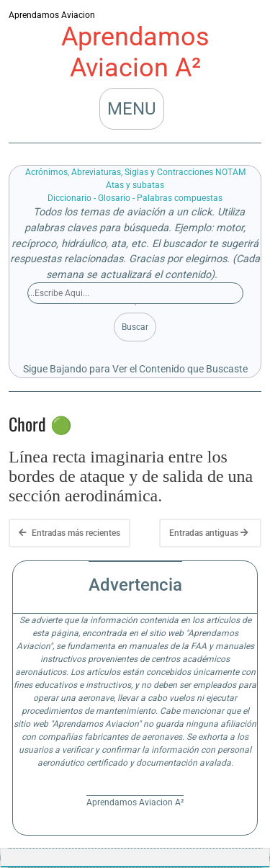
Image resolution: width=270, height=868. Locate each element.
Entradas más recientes (69, 533)
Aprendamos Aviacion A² (135, 52)
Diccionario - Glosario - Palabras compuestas (135, 198)
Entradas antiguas (209, 533)
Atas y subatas (135, 185)
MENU (132, 109)
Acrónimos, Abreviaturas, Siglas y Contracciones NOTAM (135, 172)
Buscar (135, 327)
